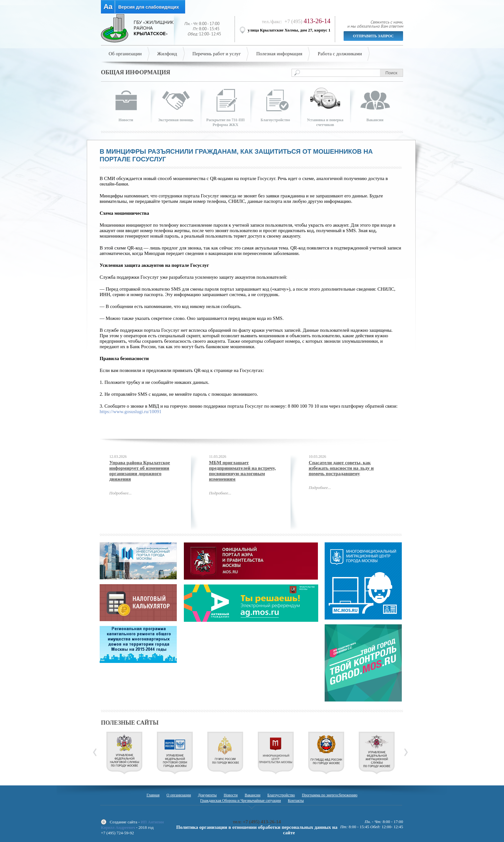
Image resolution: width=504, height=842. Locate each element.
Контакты (296, 801)
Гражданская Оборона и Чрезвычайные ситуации (241, 801)
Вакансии (252, 795)
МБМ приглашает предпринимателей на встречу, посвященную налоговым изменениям (242, 471)
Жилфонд (167, 54)
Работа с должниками (340, 54)
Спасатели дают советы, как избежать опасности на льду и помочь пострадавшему (341, 468)
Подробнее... (120, 493)
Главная (153, 795)
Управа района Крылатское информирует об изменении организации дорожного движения (140, 471)
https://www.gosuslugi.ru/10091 (130, 412)
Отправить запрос (373, 36)
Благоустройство (281, 795)
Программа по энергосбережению (330, 795)
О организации (179, 795)
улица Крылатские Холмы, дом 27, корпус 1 (289, 30)
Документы (207, 795)
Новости (231, 795)
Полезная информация (279, 54)
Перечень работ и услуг (217, 54)
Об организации (125, 54)
